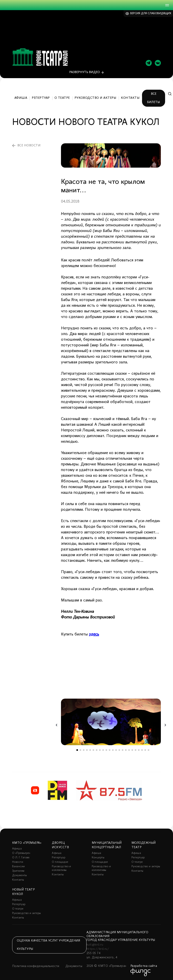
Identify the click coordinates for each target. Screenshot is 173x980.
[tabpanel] (111, 721)
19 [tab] (136, 749)
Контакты (130, 97)
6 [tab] (93, 749)
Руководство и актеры (96, 97)
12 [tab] (113, 749)
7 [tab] (97, 749)
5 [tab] (90, 749)
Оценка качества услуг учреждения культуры (48, 944)
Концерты (98, 857)
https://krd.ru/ (98, 948)
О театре (62, 97)
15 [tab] (123, 749)
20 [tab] (139, 749)
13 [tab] (116, 749)
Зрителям (18, 870)
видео (85, 71)
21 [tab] (142, 749)
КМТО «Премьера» (27, 842)
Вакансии (18, 866)
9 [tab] (103, 749)
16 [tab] (126, 749)
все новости (29, 144)
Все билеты (154, 97)
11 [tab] (110, 749)
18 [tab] (132, 749)
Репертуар (41, 97)
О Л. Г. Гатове (21, 857)
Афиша (21, 97)
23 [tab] (148, 749)
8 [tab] (100, 749)
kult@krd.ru (95, 944)
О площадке (60, 861)
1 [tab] (77, 749)
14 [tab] (119, 749)
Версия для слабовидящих (151, 13)
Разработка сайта (144, 965)
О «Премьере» (21, 852)
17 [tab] (129, 749)
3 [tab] (84, 749)
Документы (20, 874)
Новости (18, 861)
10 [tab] (106, 749)
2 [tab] (80, 749)
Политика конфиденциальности (36, 965)
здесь (94, 633)
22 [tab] (145, 749)
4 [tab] (87, 749)
